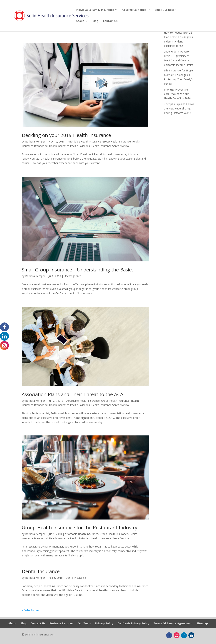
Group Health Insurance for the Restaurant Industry (79, 527)
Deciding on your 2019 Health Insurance (66, 135)
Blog (95, 21)
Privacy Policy (104, 624)
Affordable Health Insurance (84, 141)
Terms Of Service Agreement (173, 624)
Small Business (164, 10)
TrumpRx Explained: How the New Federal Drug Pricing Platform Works (179, 108)
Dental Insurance (41, 571)
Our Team (84, 624)
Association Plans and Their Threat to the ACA (72, 394)
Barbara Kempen (35, 141)
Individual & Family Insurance (95, 10)
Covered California (134, 10)
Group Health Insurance (117, 141)
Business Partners (62, 624)
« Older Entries (30, 610)
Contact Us (110, 21)
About (80, 21)
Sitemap (202, 624)
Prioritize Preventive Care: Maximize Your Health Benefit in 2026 (177, 94)
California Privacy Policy (133, 624)
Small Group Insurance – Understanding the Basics (78, 270)
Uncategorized (73, 276)
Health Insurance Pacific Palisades (69, 146)
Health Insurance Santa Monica (110, 146)
